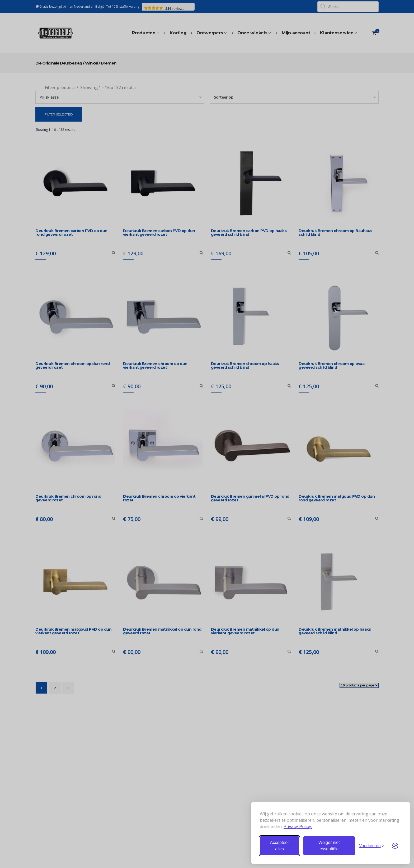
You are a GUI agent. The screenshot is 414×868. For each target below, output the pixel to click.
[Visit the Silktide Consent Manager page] (395, 846)
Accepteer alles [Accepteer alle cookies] (279, 846)
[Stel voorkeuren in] (372, 846)
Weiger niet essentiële (329, 846)
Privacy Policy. (298, 827)
